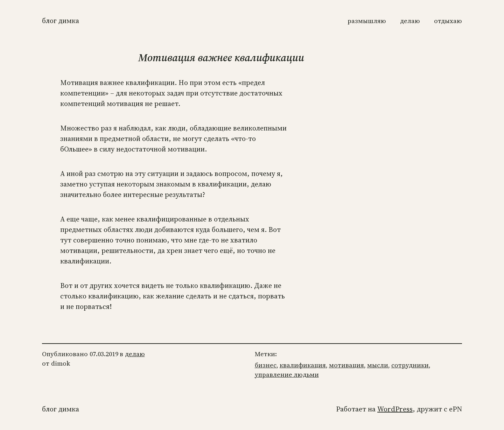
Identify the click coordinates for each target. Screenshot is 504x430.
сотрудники (410, 365)
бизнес (266, 365)
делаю (135, 354)
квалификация (303, 365)
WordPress (395, 409)
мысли (378, 365)
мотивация (346, 365)
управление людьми (287, 375)
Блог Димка (61, 21)
